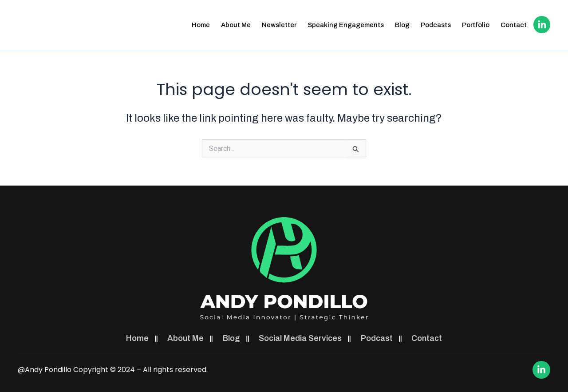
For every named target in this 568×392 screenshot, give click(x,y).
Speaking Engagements (345, 25)
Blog (401, 25)
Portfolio (475, 25)
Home (200, 25)
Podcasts (435, 25)
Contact (513, 25)
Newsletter (278, 25)
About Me (235, 25)
